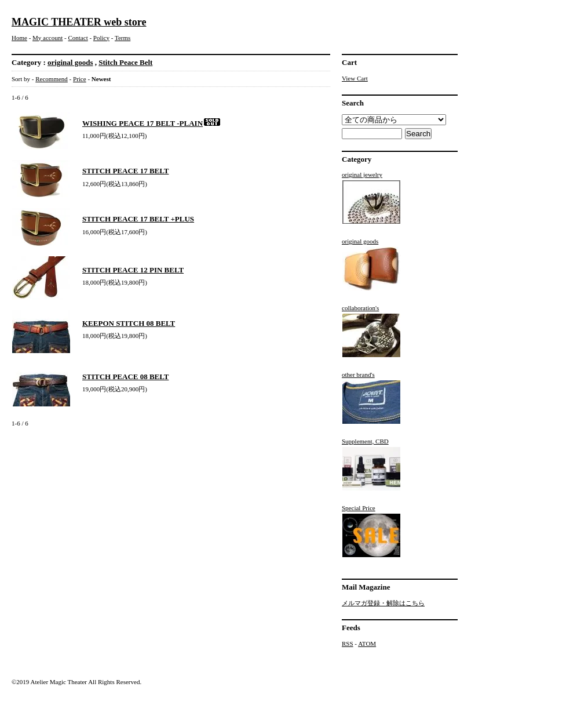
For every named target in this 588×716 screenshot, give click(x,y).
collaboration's (371, 331)
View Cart (355, 78)
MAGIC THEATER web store (79, 22)
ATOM (367, 644)
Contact (78, 38)
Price (80, 79)
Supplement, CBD (371, 464)
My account (48, 38)
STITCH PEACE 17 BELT (125, 171)
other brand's (371, 398)
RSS (348, 644)
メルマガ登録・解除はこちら (383, 603)
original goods (70, 62)
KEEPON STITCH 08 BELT (129, 323)
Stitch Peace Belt (125, 62)
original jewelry (371, 198)
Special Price (371, 531)
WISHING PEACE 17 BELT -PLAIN (152, 123)
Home (19, 38)
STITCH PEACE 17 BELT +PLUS (138, 219)
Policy (101, 38)
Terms (123, 38)
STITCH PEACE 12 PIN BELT (133, 270)
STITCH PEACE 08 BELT (125, 377)
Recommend (52, 79)
